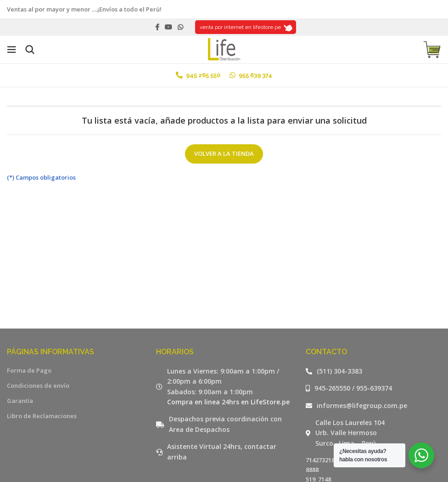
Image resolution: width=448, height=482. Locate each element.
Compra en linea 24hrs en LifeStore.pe (228, 402)
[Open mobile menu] (11, 50)
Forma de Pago (29, 370)
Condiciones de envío (38, 386)
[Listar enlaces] (373, 371)
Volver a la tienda (224, 153)
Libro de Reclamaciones (42, 416)
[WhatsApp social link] (180, 27)
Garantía (20, 401)
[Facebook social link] (157, 27)
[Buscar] (30, 50)
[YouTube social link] (168, 27)
